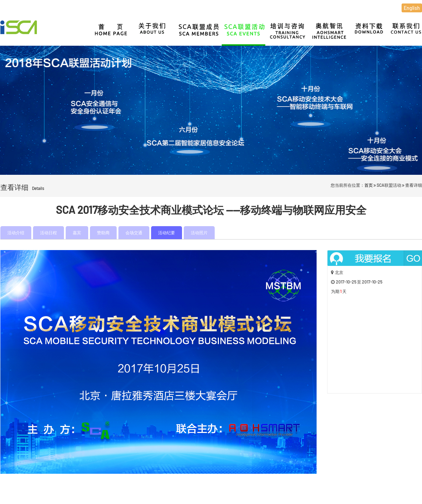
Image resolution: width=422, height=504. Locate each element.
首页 (369, 185)
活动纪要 (167, 232)
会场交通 (134, 232)
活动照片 (199, 232)
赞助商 (103, 232)
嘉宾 (77, 232)
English (412, 8)
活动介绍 (16, 232)
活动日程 (48, 232)
